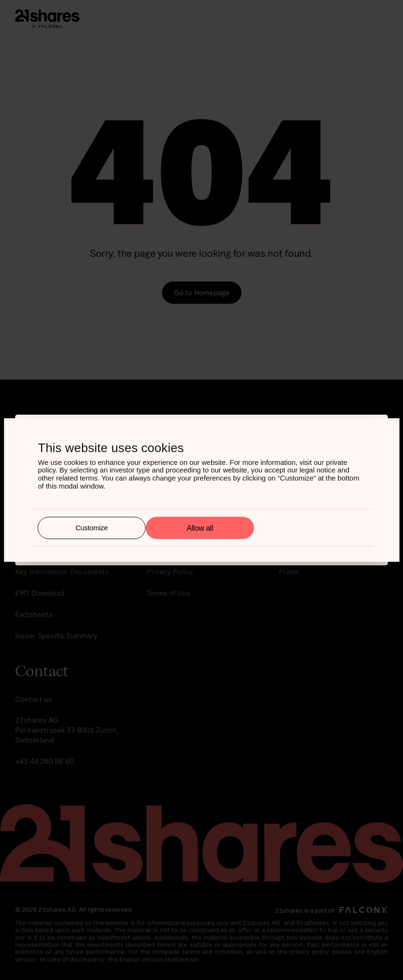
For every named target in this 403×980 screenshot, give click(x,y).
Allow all (200, 528)
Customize (91, 528)
